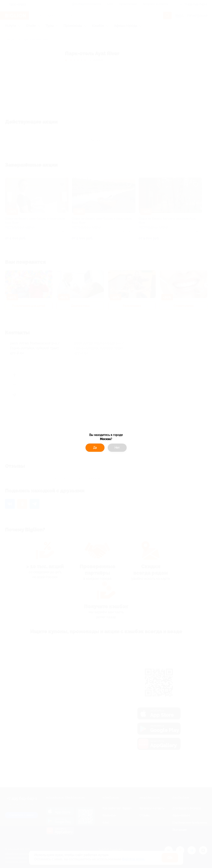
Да (95, 448)
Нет (117, 448)
